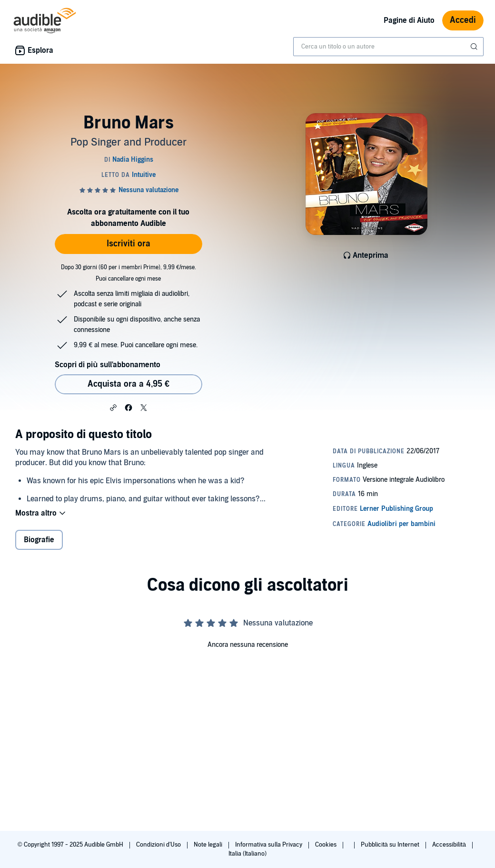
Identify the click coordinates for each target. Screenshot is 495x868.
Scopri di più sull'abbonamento (107, 365)
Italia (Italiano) (247, 854)
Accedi (463, 20)
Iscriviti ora (129, 244)
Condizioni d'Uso (159, 845)
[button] (113, 407)
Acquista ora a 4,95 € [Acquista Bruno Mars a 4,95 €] (129, 384)
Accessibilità (450, 845)
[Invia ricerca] (475, 47)
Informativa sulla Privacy (269, 845)
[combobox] (388, 47)
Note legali (209, 845)
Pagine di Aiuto (409, 20)
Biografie (39, 540)
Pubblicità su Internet (391, 845)
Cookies (327, 845)
